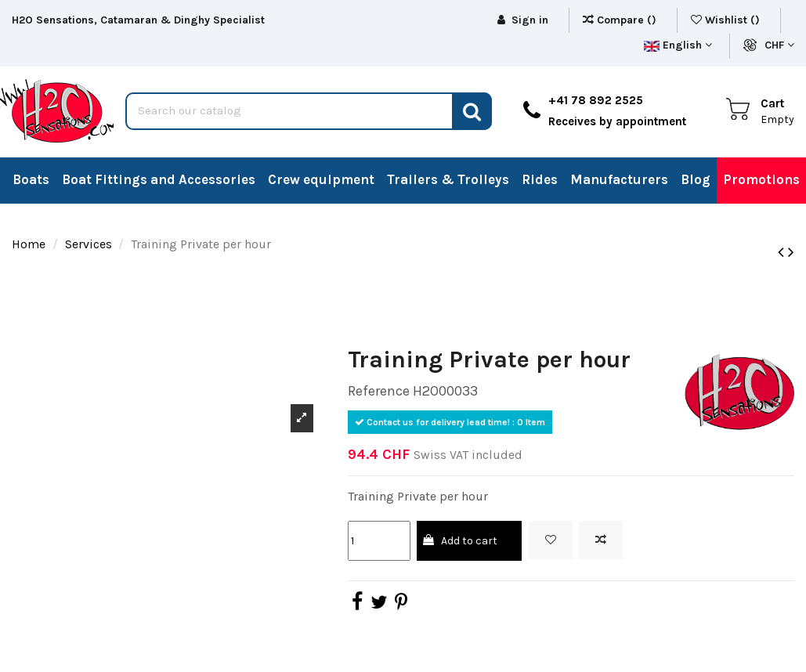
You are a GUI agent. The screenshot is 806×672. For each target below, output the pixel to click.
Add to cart (459, 541)
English (678, 45)
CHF (779, 45)
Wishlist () (727, 20)
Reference (379, 391)
